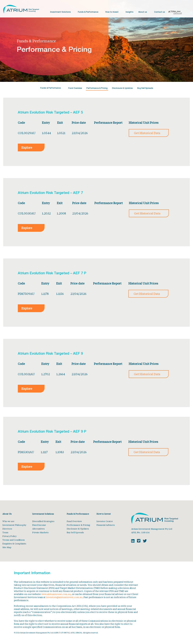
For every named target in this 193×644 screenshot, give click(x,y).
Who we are (8, 521)
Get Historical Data (147, 133)
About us (143, 12)
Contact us (160, 12)
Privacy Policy (9, 536)
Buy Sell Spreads (145, 88)
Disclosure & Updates (122, 88)
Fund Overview (75, 88)
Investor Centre (105, 521)
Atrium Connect (175, 13)
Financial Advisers (106, 525)
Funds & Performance (88, 12)
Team (5, 532)
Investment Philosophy (14, 525)
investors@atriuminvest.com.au (64, 597)
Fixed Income (39, 525)
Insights (130, 12)
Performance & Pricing (97, 88)
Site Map (7, 547)
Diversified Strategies (43, 521)
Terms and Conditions (14, 540)
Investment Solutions (60, 12)
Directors (7, 529)
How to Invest (112, 12)
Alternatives (38, 529)
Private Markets (40, 532)
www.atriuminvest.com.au (56, 594)
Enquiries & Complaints (14, 543)
